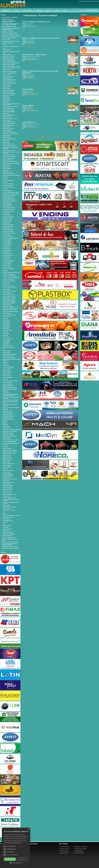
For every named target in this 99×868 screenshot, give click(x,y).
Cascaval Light (7, 247)
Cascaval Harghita (7, 243)
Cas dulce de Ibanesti (8, 184)
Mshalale (5, 423)
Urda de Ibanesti (7, 526)
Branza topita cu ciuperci (9, 150)
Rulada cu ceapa (7, 455)
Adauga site (39, 10)
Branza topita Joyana (8, 160)
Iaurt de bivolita (7, 323)
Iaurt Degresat (6, 327)
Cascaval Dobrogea (8, 237)
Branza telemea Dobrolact (9, 139)
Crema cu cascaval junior (9, 274)
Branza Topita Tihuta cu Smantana (11, 163)
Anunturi (48, 10)
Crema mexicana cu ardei (9, 291)
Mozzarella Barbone (8, 414)
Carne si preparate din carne (9, 26)
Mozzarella (6, 409)
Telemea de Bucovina (8, 486)
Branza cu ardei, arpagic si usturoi (11, 66)
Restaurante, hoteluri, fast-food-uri (10, 542)
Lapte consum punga (8, 367)
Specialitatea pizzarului (9, 482)
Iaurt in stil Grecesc (8, 339)
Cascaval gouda (7, 242)
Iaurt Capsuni (6, 320)
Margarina (5, 391)
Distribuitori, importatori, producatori (11, 36)
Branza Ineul (6, 113)
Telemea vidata (7, 509)
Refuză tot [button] (23, 859)
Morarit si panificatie (7, 536)
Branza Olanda (7, 127)
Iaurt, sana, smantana (8, 347)
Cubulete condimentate (9, 300)
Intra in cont (96, 1)
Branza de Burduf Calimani (10, 80)
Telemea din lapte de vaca (9, 494)
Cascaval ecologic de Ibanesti (10, 238)
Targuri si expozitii (27, 10)
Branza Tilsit (6, 141)
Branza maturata (7, 120)
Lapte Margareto (7, 376)
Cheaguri (5, 271)
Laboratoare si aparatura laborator (10, 41)
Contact (65, 10)
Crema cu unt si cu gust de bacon (11, 277)
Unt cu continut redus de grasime (11, 515)
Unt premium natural (8, 520)
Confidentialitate (79, 851)
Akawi (4, 45)
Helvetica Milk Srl (28, 106)
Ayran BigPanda (7, 50)
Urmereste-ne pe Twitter (80, 849)
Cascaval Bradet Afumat (9, 208)
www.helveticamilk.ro (30, 95)
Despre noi (82, 1)
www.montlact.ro (29, 44)
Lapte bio (5, 364)
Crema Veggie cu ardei (8, 294)
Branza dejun (6, 97)
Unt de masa (6, 519)
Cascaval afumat (7, 191)
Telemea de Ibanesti (8, 489)
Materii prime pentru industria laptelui (10, 402)
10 (57, 137)
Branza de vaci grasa (8, 92)
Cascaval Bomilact (7, 204)
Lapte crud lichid (7, 369)
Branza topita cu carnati (9, 144)
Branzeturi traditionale (8, 174)
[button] (16, 863)
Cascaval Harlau (7, 245)
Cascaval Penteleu (7, 254)
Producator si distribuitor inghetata (12, 430)
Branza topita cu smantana (10, 157)
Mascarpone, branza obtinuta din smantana (11, 398)
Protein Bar (6, 445)
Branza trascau (7, 167)
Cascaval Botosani (8, 206)
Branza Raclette (7, 136)
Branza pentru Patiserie (9, 129)
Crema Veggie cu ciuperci (9, 296)
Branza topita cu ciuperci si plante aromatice (11, 153)
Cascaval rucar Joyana (9, 260)
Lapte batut (6, 362)
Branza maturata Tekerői (9, 124)
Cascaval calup (7, 214)
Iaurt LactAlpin (7, 340)
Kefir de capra (6, 352)
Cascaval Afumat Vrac (8, 197)
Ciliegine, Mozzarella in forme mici (11, 272)
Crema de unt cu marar (9, 286)
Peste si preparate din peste (9, 537)
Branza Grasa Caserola (9, 110)
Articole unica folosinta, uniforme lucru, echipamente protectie (10, 24)
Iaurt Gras (5, 335)
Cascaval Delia (7, 235)
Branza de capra (7, 85)
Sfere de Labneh (7, 467)
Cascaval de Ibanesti (8, 230)
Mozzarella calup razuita (9, 416)
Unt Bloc (5, 514)
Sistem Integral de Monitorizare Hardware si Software (10, 544)
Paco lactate (6, 426)
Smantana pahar (7, 477)
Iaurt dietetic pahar (8, 330)
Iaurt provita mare (7, 346)
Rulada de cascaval (8, 459)
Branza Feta (6, 102)
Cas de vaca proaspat (8, 180)
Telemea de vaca (7, 493)
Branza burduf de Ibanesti (9, 61)
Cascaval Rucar (7, 259)
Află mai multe (17, 843)
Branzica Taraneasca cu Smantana (11, 175)
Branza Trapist (6, 165)
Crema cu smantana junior (9, 276)
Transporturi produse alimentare (10, 547)
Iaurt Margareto (7, 342)
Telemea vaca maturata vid (9, 507)
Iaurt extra (5, 332)
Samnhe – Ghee (7, 460)
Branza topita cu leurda (9, 155)
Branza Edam (6, 99)
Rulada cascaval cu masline (10, 452)
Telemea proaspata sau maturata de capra (11, 503)
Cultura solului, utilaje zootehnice (10, 34)
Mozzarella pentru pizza (9, 419)
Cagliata (5, 179)
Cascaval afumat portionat (9, 196)
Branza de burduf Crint (9, 82)
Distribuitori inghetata (8, 306)
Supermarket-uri (7, 484)
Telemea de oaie (7, 491)
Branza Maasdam (7, 117)
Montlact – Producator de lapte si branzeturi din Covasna (41, 38)
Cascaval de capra (7, 228)
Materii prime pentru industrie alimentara (10, 405)
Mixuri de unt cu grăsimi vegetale (11, 407)
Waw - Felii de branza (8, 532)
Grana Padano (6, 317)
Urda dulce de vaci (7, 529)
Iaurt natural (6, 344)
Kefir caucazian (7, 351)
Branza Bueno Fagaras (9, 58)
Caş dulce (5, 182)
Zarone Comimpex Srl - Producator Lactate (36, 22)
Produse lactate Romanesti (10, 442)
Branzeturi (5, 170)
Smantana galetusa (8, 474)
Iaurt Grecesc (6, 337)
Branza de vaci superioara (9, 93)
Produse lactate (7, 438)
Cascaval (5, 189)
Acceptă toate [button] (10, 859)
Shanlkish (5, 469)
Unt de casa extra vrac (8, 517)
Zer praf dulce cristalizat (9, 534)
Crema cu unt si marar (8, 279)
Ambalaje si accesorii (7, 19)
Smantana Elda (7, 472)
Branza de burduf (7, 78)
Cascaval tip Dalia (7, 262)
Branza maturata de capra (9, 122)
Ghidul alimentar (6, 10)
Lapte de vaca (6, 374)
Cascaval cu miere (7, 220)
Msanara (5, 421)
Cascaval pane (6, 252)
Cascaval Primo (7, 257)
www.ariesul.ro (28, 128)
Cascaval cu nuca (7, 221)
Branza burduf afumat (8, 59)
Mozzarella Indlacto (8, 418)
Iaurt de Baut (6, 322)
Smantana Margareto (8, 476)
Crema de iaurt (7, 283)
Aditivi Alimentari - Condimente (10, 17)
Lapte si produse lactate (8, 43)
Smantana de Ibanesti (8, 470)
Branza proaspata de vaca (9, 132)
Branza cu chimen (7, 70)
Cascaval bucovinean (8, 211)
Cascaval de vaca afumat (9, 233)
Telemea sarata (7, 505)
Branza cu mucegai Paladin (10, 73)
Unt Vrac (5, 522)
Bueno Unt (6, 177)
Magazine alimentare (8, 386)
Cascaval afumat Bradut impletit (11, 192)
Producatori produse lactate (10, 436)
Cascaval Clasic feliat (8, 216)
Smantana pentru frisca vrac (10, 479)
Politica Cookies (64, 851)
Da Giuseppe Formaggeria (9, 301)
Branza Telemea (7, 137)
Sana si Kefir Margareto (9, 464)
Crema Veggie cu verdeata (9, 298)
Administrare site (64, 853)
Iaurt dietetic (6, 329)
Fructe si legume (6, 40)
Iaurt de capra (6, 325)
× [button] (28, 829)
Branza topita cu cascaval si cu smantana (11, 148)
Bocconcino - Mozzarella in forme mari (11, 52)
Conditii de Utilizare (79, 853)
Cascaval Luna (7, 248)
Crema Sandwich (7, 293)
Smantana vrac (7, 481)
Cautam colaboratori (65, 847)
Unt (4, 512)
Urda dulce (6, 527)
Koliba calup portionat (8, 356)
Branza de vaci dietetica (9, 90)
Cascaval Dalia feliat (8, 226)
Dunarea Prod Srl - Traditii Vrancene (34, 55)
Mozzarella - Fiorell (8, 411)
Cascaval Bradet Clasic (9, 209)
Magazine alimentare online (10, 389)
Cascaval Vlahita (7, 264)
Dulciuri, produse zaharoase (9, 38)
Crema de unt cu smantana (10, 288)
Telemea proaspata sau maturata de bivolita (11, 500)
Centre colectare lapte (8, 269)
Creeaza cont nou (89, 1)
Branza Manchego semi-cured (10, 118)
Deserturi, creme (7, 305)
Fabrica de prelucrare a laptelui (11, 312)
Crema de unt (6, 284)
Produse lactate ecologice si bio (11, 440)
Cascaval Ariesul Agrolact (9, 201)
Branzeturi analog (7, 172)
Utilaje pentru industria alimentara (10, 548)
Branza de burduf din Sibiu (10, 83)
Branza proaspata (7, 130)
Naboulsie (5, 424)
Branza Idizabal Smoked (9, 112)
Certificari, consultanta (8, 31)
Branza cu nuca (7, 75)
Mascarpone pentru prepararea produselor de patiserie (10, 395)
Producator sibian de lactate (10, 431)
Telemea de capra (7, 488)
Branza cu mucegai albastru (10, 71)
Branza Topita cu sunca (9, 158)
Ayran (4, 48)
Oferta (57, 10)
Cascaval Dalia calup (8, 225)
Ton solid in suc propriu (9, 510)
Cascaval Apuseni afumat (9, 199)
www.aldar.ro (28, 79)
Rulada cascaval (7, 448)
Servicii (17, 10)
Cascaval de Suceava (8, 231)
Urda (4, 524)
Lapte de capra (7, 371)
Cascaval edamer (7, 240)
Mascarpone (6, 393)
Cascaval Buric (7, 213)
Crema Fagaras (7, 289)
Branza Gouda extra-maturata (10, 107)
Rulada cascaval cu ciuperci (10, 450)
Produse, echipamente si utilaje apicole (10, 540)
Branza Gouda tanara (8, 108)
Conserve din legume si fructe (9, 33)
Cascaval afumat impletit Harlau (11, 194)
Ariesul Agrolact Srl (29, 122)
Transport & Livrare (65, 849)
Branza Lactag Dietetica (9, 115)
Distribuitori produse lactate (10, 310)
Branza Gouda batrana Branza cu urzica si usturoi (11, 104)
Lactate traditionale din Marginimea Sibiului (12, 360)
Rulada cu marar (7, 457)
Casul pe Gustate (7, 267)
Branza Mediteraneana (8, 125)
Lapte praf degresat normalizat (10, 381)
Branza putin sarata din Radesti (11, 134)
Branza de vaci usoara (8, 95)
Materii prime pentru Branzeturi (11, 400)
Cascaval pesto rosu (8, 255)
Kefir (4, 349)
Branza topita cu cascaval (9, 146)
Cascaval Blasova (7, 202)
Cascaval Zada (6, 266)
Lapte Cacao (6, 365)
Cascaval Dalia (7, 223)
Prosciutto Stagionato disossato (11, 443)
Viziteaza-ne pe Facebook (81, 847)
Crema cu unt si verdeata (9, 281)
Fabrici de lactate (7, 313)
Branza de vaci (7, 88)
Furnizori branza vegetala (9, 315)
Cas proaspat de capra (8, 187)
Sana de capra (6, 462)
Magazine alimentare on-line (10, 388)
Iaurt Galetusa (6, 334)
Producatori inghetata (8, 433)
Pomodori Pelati (7, 428)
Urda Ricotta (6, 531)
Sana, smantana (7, 465)
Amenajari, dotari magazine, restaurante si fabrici (9, 21)
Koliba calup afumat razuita (10, 354)
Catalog (10, 15)
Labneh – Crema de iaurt (9, 357)
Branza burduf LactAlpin (9, 65)
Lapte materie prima (8, 377)
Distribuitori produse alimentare (11, 308)
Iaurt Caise (6, 318)
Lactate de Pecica (28, 89)
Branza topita (6, 142)
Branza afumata (7, 54)
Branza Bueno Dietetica (9, 56)
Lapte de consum (7, 372)
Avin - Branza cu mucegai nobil (11, 46)
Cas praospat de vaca (8, 185)
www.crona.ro (28, 61)
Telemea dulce (6, 496)
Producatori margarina (8, 435)
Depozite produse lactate (9, 303)
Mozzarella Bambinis (8, 413)
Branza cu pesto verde (8, 76)
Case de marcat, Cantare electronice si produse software (11, 29)
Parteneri (90, 15)
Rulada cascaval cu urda (9, 453)
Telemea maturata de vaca (9, 498)
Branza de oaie (7, 87)
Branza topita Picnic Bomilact (10, 162)
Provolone (5, 447)
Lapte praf (5, 379)
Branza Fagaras (7, 100)
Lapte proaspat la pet (8, 384)
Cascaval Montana (7, 250)
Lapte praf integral (7, 382)
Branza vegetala (7, 168)
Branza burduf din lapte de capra (11, 63)
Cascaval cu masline (8, 218)
